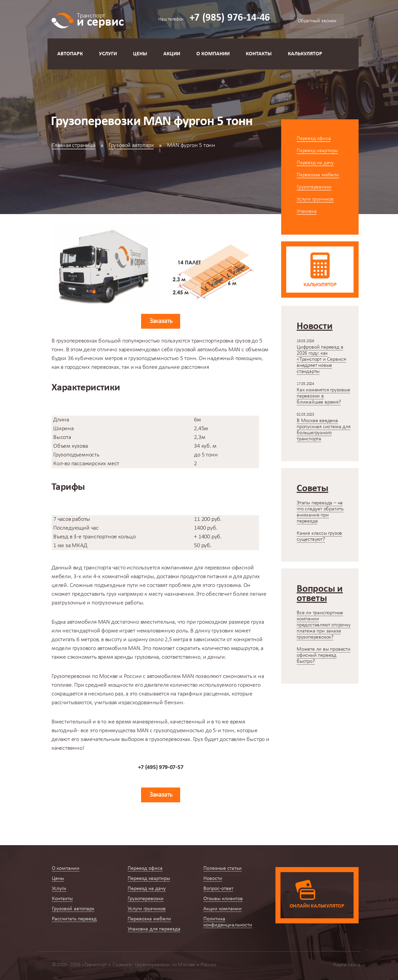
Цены (140, 54)
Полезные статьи (223, 868)
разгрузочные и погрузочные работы (97, 603)
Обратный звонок (317, 21)
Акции (172, 54)
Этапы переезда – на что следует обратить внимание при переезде (320, 512)
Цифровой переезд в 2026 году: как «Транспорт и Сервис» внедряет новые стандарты (321, 359)
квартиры (142, 577)
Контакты (259, 54)
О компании (213, 54)
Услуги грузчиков (315, 199)
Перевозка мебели (318, 175)
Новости (213, 879)
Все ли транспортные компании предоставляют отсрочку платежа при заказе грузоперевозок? (324, 625)
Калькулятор (305, 54)
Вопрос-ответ (218, 889)
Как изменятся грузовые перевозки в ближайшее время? (323, 396)
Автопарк (70, 54)
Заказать (161, 321)
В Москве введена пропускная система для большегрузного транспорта (324, 430)
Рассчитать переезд (74, 919)
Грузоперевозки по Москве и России (96, 676)
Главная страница (74, 145)
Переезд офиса (314, 139)
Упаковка (307, 211)
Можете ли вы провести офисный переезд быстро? (324, 655)
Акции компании (223, 909)
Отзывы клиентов (223, 899)
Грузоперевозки (314, 187)
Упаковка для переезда (154, 929)
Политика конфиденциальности (228, 922)
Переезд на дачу (315, 163)
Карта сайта (347, 965)
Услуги (108, 54)
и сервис (100, 19)
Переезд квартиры (317, 151)
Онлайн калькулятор (317, 906)
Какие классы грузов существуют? (319, 536)
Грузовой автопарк (131, 145)
